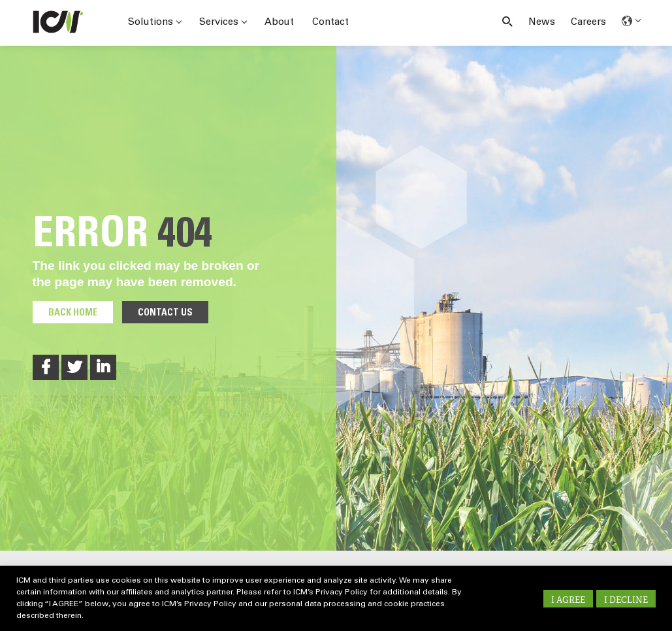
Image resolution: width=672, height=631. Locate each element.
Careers (588, 23)
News (542, 23)
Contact (330, 23)
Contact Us (165, 314)
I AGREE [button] (568, 600)
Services (223, 23)
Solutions (154, 23)
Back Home (73, 314)
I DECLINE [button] (626, 600)
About (279, 23)
